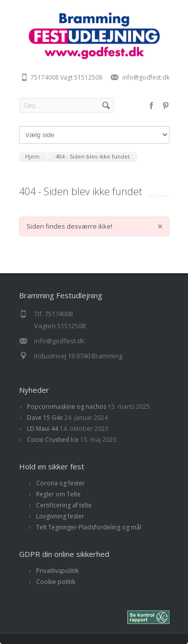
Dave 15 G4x (45, 418)
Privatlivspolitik (57, 571)
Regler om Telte (58, 494)
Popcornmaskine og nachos (67, 407)
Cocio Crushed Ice (53, 440)
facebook (151, 106)
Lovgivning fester (60, 516)
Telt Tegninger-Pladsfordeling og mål (89, 527)
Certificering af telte (64, 505)
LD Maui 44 (43, 429)
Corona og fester (60, 483)
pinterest (165, 106)
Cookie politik (56, 582)
